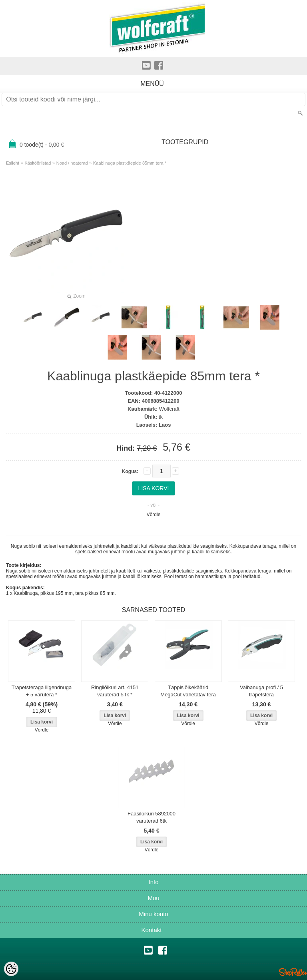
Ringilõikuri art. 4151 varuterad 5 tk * (115, 691)
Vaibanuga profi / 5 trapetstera (261, 691)
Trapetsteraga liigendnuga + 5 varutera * (42, 691)
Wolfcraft (169, 409)
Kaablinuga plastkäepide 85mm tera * (130, 163)
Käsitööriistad (38, 163)
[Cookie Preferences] (11, 969)
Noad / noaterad (72, 163)
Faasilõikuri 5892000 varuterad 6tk (152, 817)
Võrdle (154, 515)
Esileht (13, 163)
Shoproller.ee (293, 972)
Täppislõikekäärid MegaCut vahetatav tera (188, 691)
